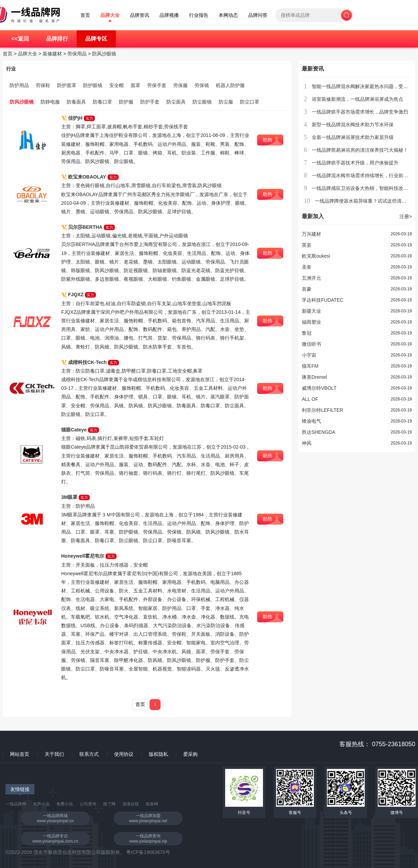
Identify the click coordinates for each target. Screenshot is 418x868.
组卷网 (152, 804)
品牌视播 (169, 15)
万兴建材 (311, 234)
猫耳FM (310, 366)
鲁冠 (307, 333)
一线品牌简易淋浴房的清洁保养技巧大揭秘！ (360, 150)
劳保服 (180, 85)
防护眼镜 (93, 85)
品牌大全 (110, 15)
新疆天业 (311, 311)
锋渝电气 (311, 421)
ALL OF (310, 399)
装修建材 (52, 54)
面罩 (135, 85)
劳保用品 (77, 54)
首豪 (307, 289)
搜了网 (109, 804)
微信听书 (311, 344)
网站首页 (20, 754)
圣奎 (307, 267)
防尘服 (226, 102)
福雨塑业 (311, 322)
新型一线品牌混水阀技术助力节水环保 (353, 125)
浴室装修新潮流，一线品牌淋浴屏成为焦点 (357, 99)
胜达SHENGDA (318, 432)
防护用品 (19, 85)
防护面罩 (67, 85)
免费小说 (65, 804)
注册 (406, 216)
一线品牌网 (16, 804)
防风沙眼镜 (104, 54)
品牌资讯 (140, 15)
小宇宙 (309, 355)
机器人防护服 (230, 85)
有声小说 (41, 804)
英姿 (307, 245)
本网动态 (228, 15)
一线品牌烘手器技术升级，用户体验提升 (355, 163)
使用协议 (124, 754)
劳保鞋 (43, 85)
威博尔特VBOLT (319, 388)
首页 (85, 15)
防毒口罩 (102, 102)
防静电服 (50, 102)
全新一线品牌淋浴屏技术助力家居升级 (353, 137)
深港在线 (131, 804)
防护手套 (150, 102)
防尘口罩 (250, 102)
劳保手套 (157, 85)
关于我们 (54, 754)
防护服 (126, 102)
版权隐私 (158, 754)
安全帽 (117, 85)
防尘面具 (176, 102)
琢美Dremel (314, 377)
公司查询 (88, 804)
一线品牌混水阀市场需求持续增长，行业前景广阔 (365, 175)
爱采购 (190, 754)
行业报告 (199, 15)
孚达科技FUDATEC (323, 300)
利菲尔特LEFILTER (322, 410)
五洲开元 (311, 278)
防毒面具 (76, 102)
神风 (307, 443)
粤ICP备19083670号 (148, 852)
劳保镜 (202, 85)
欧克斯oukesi (316, 256)
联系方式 (89, 754)
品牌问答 (258, 15)
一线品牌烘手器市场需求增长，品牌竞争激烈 (360, 112)
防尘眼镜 (202, 102)
